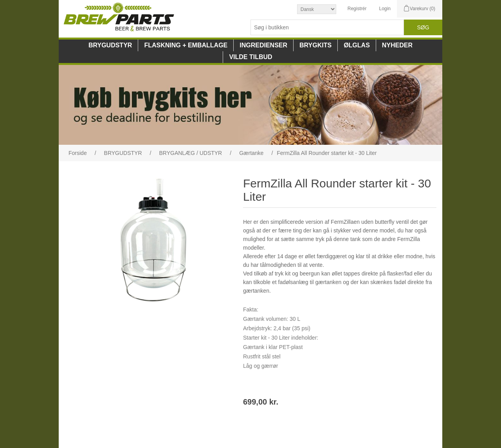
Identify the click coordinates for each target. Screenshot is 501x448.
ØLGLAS (357, 45)
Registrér (357, 9)
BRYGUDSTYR (110, 45)
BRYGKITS (315, 45)
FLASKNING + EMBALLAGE (186, 45)
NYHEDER (397, 45)
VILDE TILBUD (250, 57)
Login (385, 9)
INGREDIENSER (263, 45)
